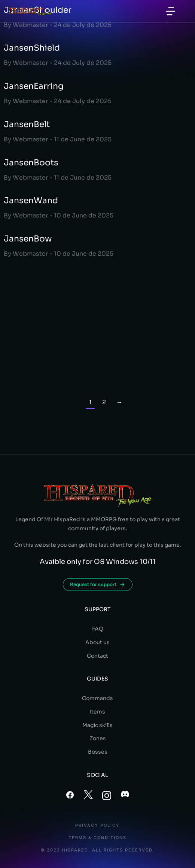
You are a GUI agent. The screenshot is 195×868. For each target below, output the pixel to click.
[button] (170, 11)
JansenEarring (34, 86)
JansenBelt (27, 124)
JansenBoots (31, 163)
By (26, 25)
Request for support (98, 585)
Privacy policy (97, 825)
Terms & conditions (97, 838)
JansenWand (31, 200)
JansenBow (28, 239)
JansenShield (32, 48)
